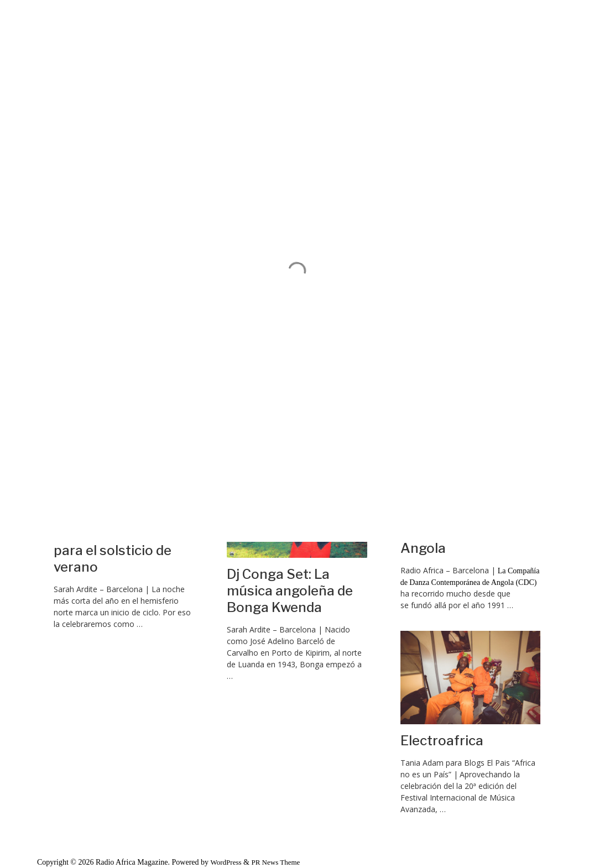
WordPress (226, 862)
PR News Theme (275, 862)
